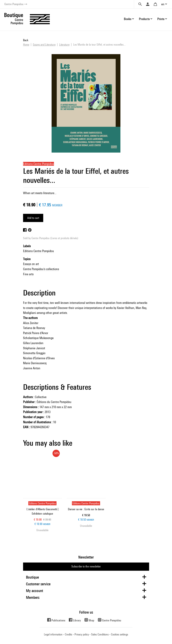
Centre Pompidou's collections (41, 269)
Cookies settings (120, 634)
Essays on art (31, 264)
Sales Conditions (100, 634)
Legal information (53, 634)
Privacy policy (82, 634)
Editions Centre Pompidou (39, 251)
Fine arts (28, 274)
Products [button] (144, 19)
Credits (68, 634)
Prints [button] (161, 19)
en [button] (163, 4)
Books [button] (128, 19)
